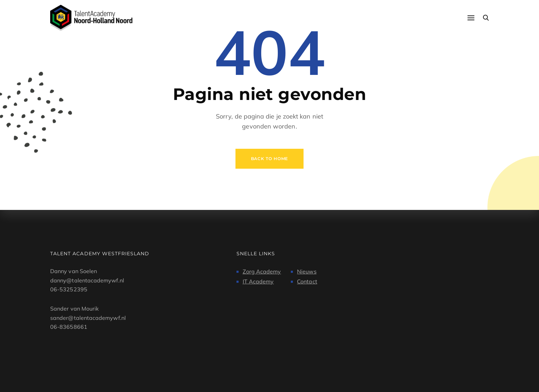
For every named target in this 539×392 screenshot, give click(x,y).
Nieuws (307, 271)
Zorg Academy (262, 271)
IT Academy (258, 281)
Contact (307, 281)
